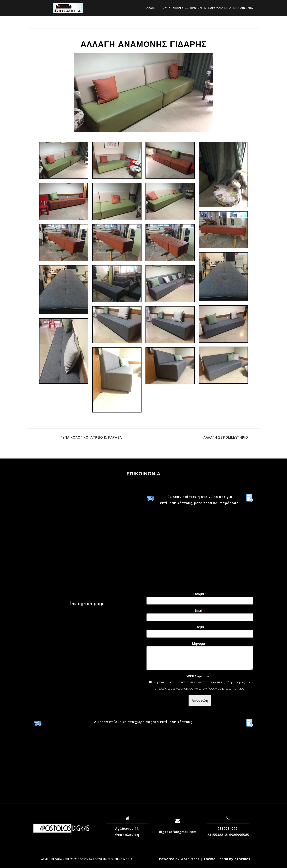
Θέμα (200, 627)
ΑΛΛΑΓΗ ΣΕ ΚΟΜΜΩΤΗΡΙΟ (226, 437)
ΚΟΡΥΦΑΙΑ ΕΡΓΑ (220, 8)
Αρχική (152, 8)
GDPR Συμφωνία (200, 676)
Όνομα (200, 594)
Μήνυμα (200, 644)
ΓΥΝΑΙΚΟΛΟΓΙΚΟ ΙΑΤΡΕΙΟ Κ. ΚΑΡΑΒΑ (91, 437)
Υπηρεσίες (180, 8)
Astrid (223, 859)
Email (200, 611)
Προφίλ (165, 8)
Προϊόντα (198, 8)
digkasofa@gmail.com (178, 832)
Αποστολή (200, 700)
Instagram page (87, 604)
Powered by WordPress (179, 859)
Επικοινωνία (243, 8)
